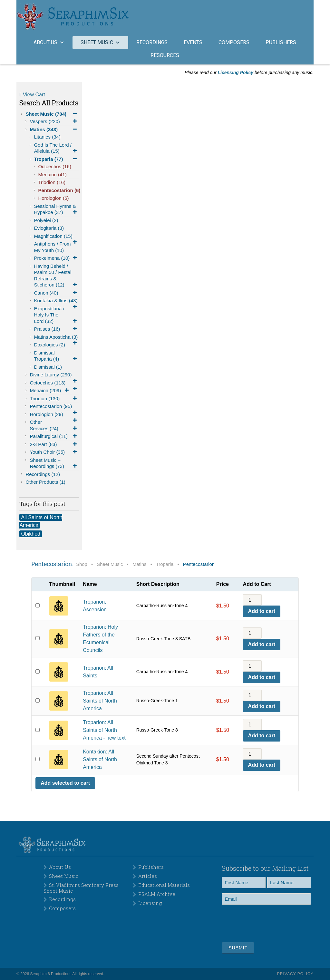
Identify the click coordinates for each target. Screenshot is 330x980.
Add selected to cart (65, 783)
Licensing (150, 903)
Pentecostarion (58, 190)
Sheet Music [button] (100, 42)
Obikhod (31, 534)
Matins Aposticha (56, 338)
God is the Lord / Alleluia (56, 148)
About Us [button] (49, 42)
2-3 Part (54, 444)
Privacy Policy (295, 974)
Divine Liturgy (54, 375)
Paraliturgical (54, 436)
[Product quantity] (252, 600)
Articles (148, 876)
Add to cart (262, 611)
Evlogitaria (49, 228)
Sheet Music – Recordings (54, 463)
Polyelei (46, 220)
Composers (234, 42)
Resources (165, 55)
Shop (82, 564)
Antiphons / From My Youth (52, 247)
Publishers (281, 42)
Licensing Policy (236, 73)
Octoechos (55, 166)
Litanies (47, 137)
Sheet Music (52, 114)
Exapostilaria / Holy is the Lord (56, 315)
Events (193, 42)
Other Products (45, 482)
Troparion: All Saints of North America (100, 701)
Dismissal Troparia (56, 356)
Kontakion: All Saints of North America (100, 759)
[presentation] (271, 922)
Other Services (54, 425)
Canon (56, 293)
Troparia (56, 159)
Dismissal (48, 367)
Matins (54, 130)
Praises (56, 329)
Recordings (152, 42)
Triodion (52, 182)
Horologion (53, 198)
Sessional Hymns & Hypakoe (56, 209)
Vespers (54, 121)
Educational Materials (164, 885)
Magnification (56, 237)
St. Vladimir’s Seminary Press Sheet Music (81, 888)
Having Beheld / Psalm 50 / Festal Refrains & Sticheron (56, 276)
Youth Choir (54, 452)
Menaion (52, 175)
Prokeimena (56, 258)
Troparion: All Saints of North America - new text (104, 730)
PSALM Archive (157, 894)
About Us (60, 867)
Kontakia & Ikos (56, 301)
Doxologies (49, 345)
